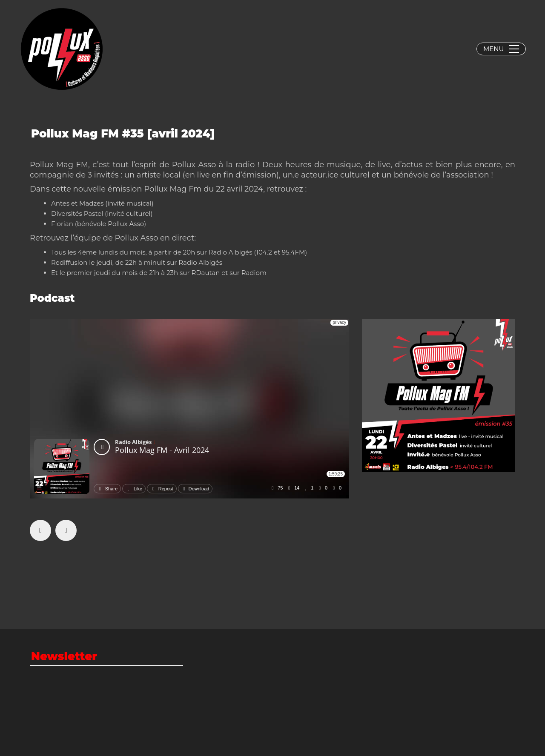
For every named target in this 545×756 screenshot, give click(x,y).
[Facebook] (40, 530)
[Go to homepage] (62, 49)
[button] (501, 49)
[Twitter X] (66, 530)
